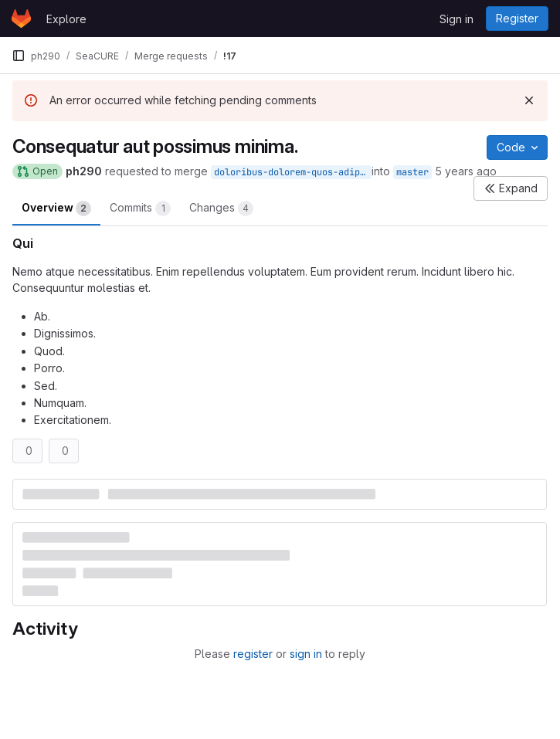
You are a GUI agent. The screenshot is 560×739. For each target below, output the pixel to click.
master (412, 172)
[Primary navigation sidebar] (19, 56)
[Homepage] (21, 19)
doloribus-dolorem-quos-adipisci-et (293, 172)
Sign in (456, 19)
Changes (221, 208)
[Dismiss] (529, 100)
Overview (56, 208)
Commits (140, 208)
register (253, 654)
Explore (66, 19)
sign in (306, 654)
